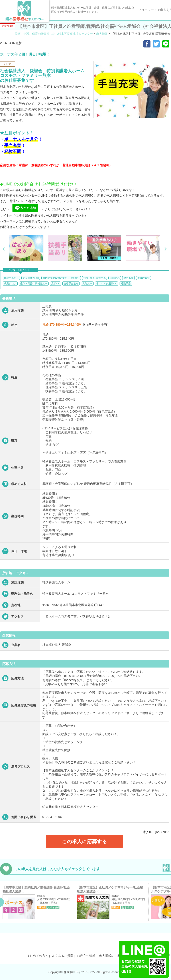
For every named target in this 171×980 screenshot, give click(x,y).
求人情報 (102, 34)
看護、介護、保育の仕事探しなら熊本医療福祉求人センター (54, 34)
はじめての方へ (37, 956)
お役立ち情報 (86, 956)
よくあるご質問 (63, 956)
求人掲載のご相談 (111, 956)
